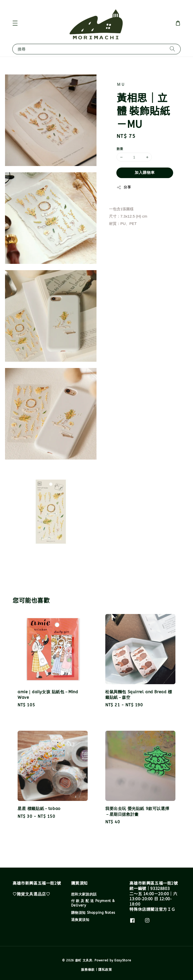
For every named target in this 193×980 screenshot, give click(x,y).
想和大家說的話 (84, 894)
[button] (15, 23)
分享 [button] (124, 187)
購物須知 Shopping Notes (93, 913)
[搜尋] (172, 49)
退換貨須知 (80, 920)
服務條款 (88, 970)
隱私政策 (105, 970)
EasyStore (123, 960)
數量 (120, 149)
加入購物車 (145, 173)
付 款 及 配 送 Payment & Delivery (93, 903)
